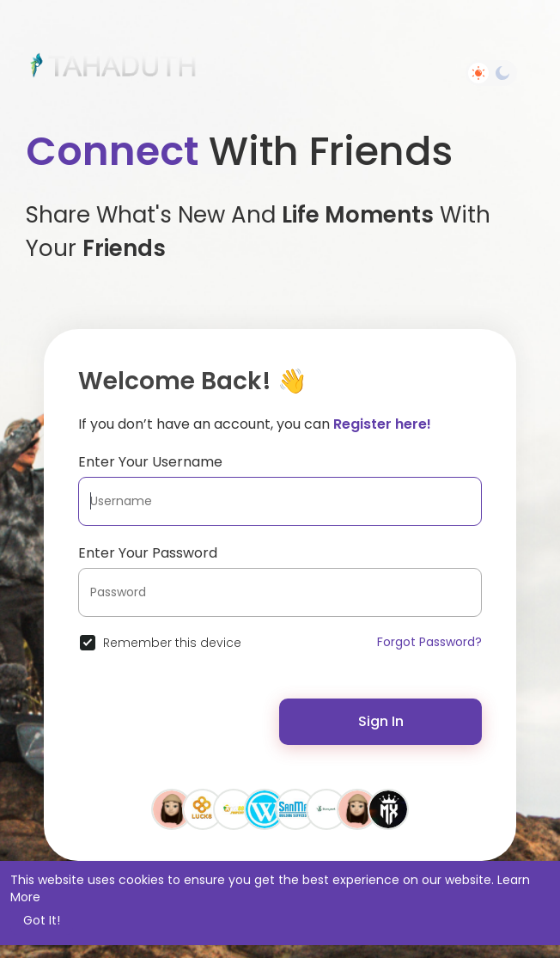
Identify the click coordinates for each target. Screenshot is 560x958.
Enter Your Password (148, 553)
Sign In (381, 721)
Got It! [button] (42, 920)
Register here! (382, 424)
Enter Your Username (150, 462)
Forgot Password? (429, 642)
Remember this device (172, 643)
